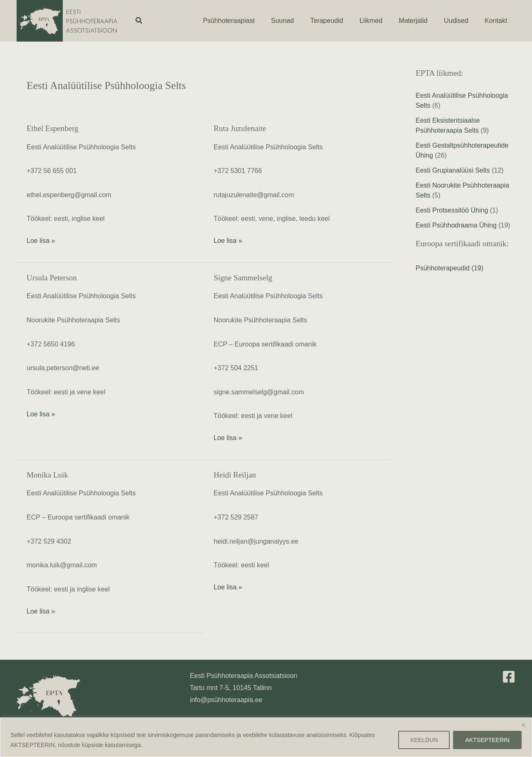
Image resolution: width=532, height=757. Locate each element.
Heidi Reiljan (235, 475)
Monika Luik (47, 475)
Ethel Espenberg (53, 128)
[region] (266, 737)
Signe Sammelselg (243, 278)
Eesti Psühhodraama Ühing (456, 225)
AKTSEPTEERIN (487, 740)
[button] (139, 21)
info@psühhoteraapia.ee (226, 700)
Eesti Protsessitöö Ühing (452, 210)
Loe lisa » (41, 240)
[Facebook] (509, 677)
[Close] (523, 725)
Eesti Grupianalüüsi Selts (453, 170)
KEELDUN (424, 740)
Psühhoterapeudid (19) (449, 268)
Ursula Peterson (52, 278)
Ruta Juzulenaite (240, 128)
